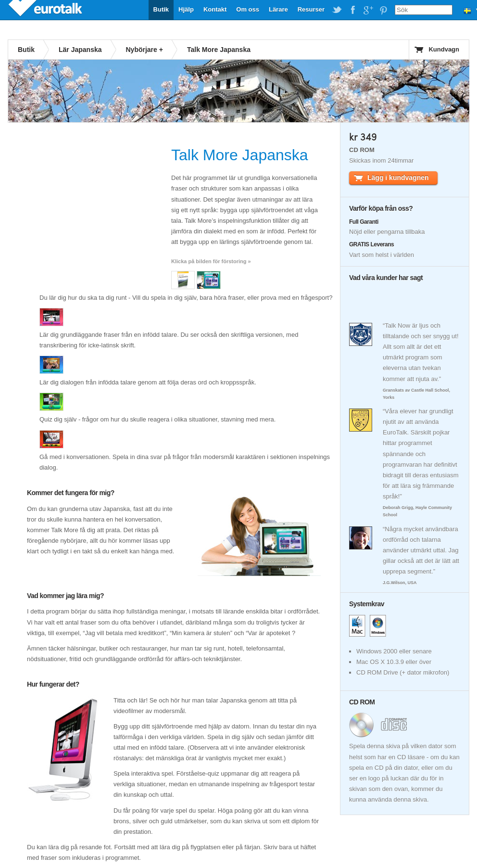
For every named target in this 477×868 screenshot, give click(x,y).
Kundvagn (444, 49)
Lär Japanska (80, 50)
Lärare (278, 9)
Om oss (248, 9)
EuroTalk (46, 10)
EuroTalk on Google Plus (368, 10)
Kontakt (215, 9)
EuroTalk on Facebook (352, 10)
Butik (161, 9)
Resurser (311, 9)
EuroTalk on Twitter (337, 10)
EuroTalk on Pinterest (383, 10)
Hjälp (186, 9)
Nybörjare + (144, 50)
